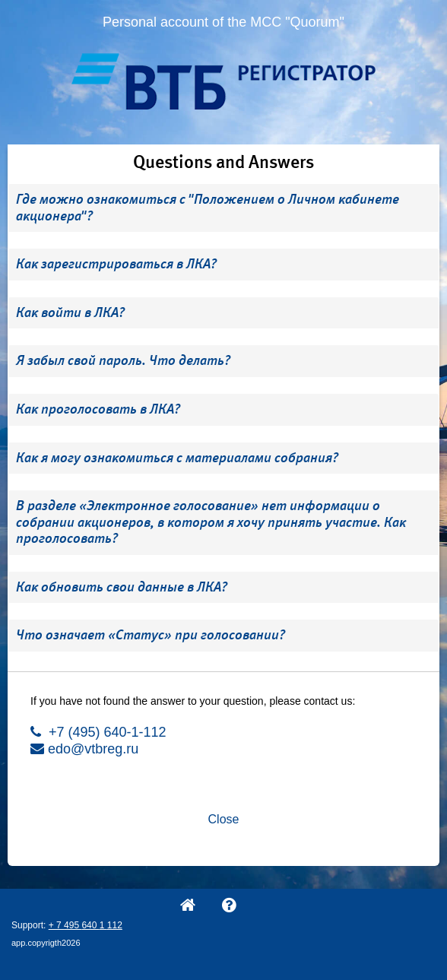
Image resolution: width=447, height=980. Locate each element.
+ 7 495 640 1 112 (86, 925)
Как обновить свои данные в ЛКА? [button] (122, 587)
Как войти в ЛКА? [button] (70, 312)
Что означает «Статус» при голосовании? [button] (151, 635)
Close (224, 819)
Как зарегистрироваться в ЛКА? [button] (116, 264)
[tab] (223, 208)
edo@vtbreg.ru (84, 749)
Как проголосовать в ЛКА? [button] (98, 409)
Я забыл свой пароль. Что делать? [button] (123, 360)
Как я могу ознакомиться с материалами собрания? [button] (177, 458)
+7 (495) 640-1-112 (98, 732)
